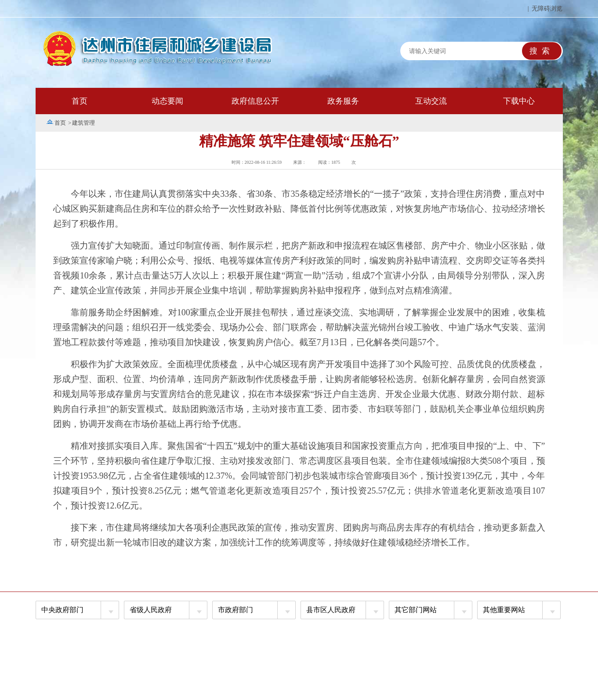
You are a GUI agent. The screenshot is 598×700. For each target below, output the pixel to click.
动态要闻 (167, 101)
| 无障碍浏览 (545, 9)
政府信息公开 (255, 101)
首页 (80, 101)
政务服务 (343, 101)
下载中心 (519, 101)
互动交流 (431, 101)
